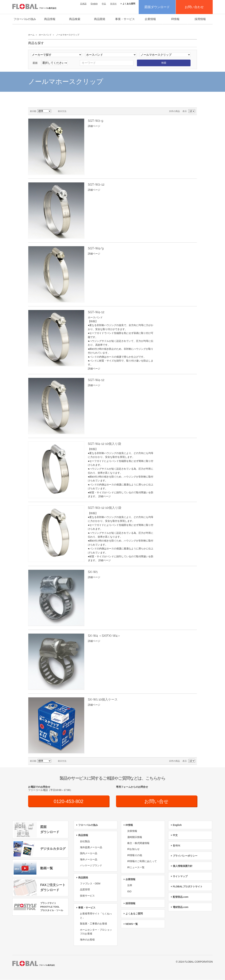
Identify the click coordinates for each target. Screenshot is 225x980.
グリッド (70, 111)
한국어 (113, 4)
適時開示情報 (135, 837)
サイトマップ (180, 876)
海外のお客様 (87, 940)
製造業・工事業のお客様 (94, 924)
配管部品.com (181, 897)
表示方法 (62, 111)
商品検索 (75, 19)
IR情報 (175, 19)
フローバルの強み (25, 19)
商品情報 (50, 19)
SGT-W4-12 (96, 312)
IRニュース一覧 (136, 867)
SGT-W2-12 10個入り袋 (105, 508)
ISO (129, 892)
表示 (185, 111)
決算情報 (132, 831)
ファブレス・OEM (90, 884)
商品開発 (100, 19)
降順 (54, 111)
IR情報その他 (135, 855)
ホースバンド (45, 35)
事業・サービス (125, 19)
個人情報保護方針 (183, 866)
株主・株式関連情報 (138, 843)
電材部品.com (181, 907)
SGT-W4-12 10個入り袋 (105, 444)
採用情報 (200, 19)
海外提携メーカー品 (91, 847)
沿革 (130, 885)
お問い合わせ (194, 7)
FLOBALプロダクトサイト (188, 887)
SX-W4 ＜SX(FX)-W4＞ (104, 636)
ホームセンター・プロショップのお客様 (96, 932)
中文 (104, 4)
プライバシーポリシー (185, 856)
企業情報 (150, 19)
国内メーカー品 (89, 853)
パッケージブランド (91, 866)
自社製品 (85, 841)
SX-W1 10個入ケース (103, 699)
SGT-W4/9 (96, 248)
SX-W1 (93, 572)
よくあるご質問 (134, 914)
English (94, 4)
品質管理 (85, 890)
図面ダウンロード (157, 7)
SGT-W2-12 (96, 184)
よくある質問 (129, 4)
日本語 (83, 4)
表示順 (33, 111)
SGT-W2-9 (96, 121)
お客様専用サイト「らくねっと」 (96, 916)
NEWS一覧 (132, 924)
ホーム (31, 35)
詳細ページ (94, 126)
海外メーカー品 (89, 860)
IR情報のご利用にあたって (142, 861)
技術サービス (87, 896)
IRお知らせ (133, 849)
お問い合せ (157, 801)
